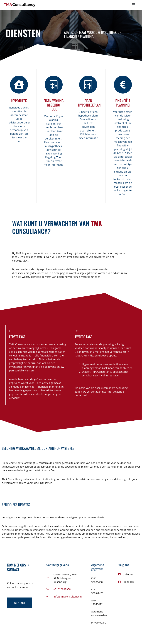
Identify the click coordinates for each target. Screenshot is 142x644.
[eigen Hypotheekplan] (88, 85)
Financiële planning (123, 103)
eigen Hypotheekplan (89, 103)
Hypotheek (19, 101)
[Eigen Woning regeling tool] (54, 85)
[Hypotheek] (19, 85)
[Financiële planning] (123, 85)
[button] (134, 5)
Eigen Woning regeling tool (54, 105)
